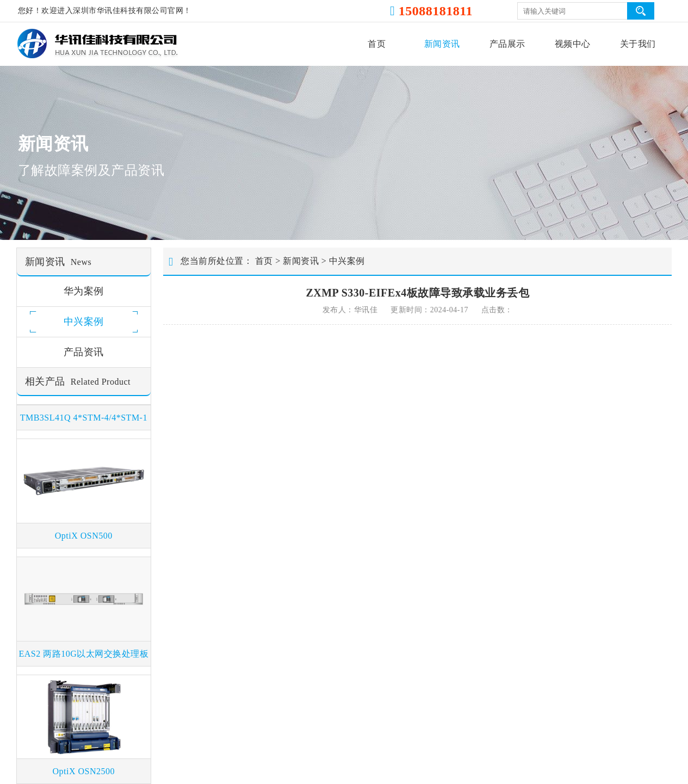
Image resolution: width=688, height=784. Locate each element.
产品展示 (507, 44)
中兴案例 (347, 261)
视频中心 (573, 44)
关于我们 (638, 44)
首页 (377, 44)
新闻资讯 (442, 44)
